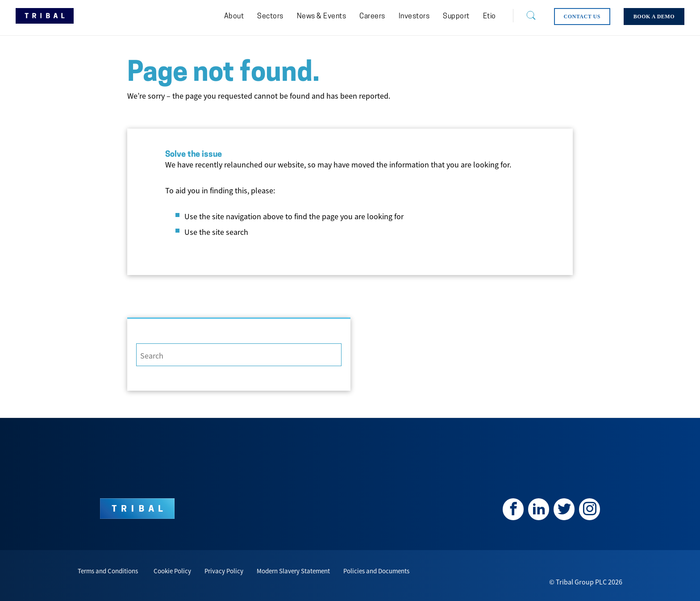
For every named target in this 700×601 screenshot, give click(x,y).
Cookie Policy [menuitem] (172, 571)
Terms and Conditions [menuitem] (108, 571)
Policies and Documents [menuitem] (376, 571)
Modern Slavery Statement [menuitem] (293, 571)
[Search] (524, 16)
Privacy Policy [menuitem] (224, 571)
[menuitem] (234, 17)
